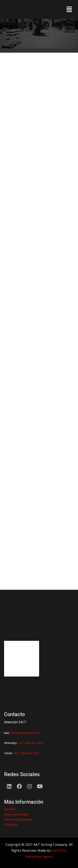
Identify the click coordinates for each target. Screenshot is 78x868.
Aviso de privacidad (16, 814)
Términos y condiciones (18, 819)
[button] (69, 9)
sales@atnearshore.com (25, 733)
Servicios (10, 809)
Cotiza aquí (11, 825)
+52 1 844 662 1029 (31, 743)
